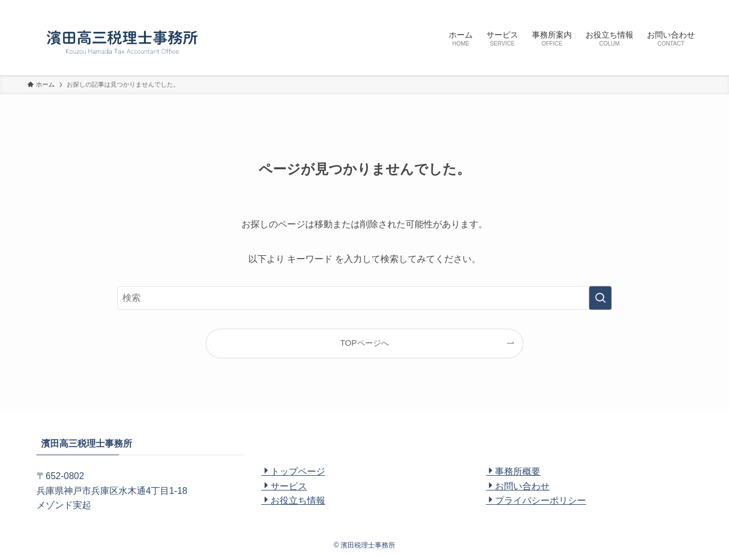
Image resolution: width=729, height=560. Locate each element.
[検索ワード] (364, 298)
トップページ (293, 471)
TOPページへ (364, 343)
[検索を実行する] (600, 298)
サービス (284, 486)
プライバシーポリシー (536, 500)
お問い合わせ (518, 486)
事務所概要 (513, 471)
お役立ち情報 (293, 500)
